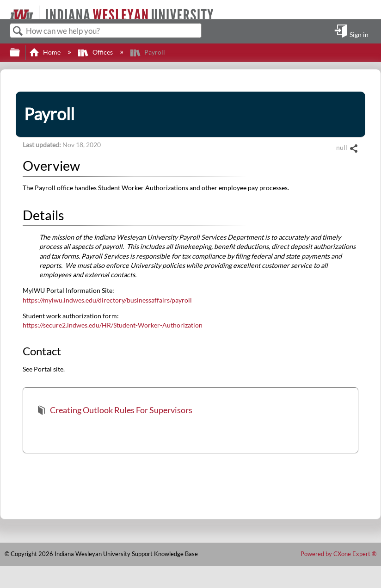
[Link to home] (6, 9)
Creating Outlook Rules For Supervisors (114, 411)
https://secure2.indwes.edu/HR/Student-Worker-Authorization (113, 325)
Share (353, 149)
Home (46, 52)
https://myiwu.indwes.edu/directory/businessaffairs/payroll (107, 300)
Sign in (359, 34)
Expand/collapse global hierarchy (21, 53)
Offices (96, 52)
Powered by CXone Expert (338, 554)
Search (18, 31)
